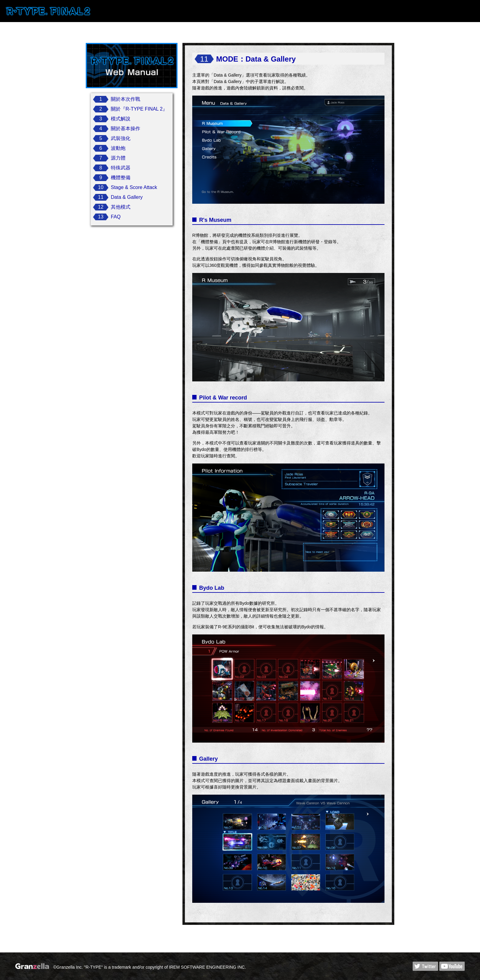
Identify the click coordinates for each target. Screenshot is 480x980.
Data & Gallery (127, 197)
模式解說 (121, 119)
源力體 (118, 158)
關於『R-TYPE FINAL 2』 (139, 109)
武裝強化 (121, 138)
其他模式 (121, 207)
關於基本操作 (126, 129)
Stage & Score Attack (134, 187)
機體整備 (121, 178)
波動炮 (118, 148)
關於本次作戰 (126, 99)
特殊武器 (121, 168)
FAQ (116, 217)
